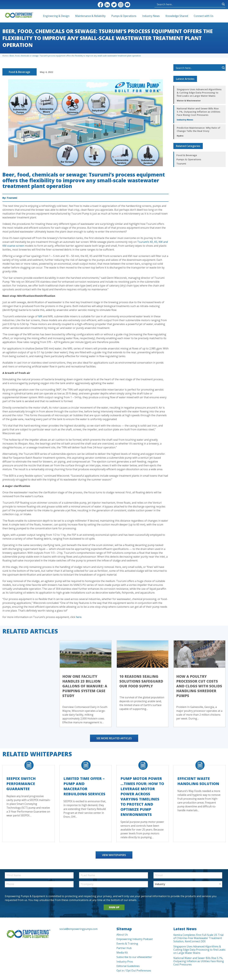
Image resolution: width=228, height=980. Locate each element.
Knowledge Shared (177, 16)
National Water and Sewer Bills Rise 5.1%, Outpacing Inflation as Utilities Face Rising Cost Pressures (199, 112)
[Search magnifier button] (223, 4)
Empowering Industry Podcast (135, 939)
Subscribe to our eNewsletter (134, 957)
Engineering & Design (56, 16)
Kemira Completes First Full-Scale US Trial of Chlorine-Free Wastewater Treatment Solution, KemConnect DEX (198, 938)
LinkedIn (107, 5)
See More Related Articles (114, 738)
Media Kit (122, 953)
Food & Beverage (20, 72)
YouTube (127, 5)
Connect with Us (204, 16)
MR (40, 316)
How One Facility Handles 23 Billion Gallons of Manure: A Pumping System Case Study (85, 686)
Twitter (114, 5)
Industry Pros (125, 962)
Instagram (121, 5)
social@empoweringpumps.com (78, 929)
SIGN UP (114, 907)
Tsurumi (12, 198)
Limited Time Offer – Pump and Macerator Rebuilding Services (84, 786)
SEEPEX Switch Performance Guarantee (21, 784)
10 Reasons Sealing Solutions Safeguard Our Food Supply (141, 681)
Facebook (100, 5)
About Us (122, 935)
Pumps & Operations (124, 16)
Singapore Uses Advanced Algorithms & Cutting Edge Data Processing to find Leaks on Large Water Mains (199, 93)
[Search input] (189, 4)
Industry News (151, 16)
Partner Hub (124, 948)
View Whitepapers (114, 855)
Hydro (180, 136)
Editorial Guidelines (128, 966)
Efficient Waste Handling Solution (198, 781)
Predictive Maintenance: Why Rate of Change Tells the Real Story (199, 129)
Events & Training (127, 944)
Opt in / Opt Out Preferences (134, 971)
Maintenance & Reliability (90, 16)
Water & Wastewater (189, 101)
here (79, 617)
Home (5, 56)
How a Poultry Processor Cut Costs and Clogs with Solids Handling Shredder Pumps (199, 686)
